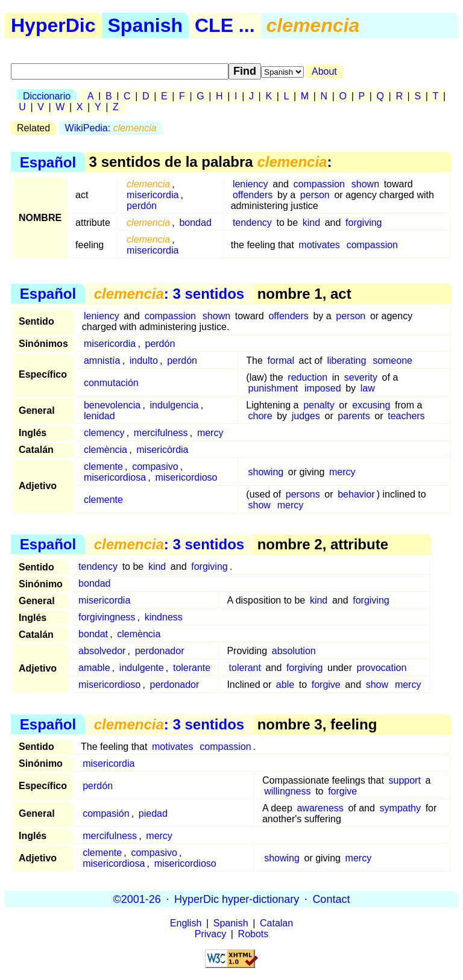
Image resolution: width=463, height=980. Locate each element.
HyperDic (53, 25)
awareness (320, 808)
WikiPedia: (111, 128)
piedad (153, 813)
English (186, 923)
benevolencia (112, 405)
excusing (371, 405)
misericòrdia (162, 450)
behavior (356, 494)
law (368, 388)
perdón (142, 206)
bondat (93, 634)
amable (94, 668)
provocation (382, 668)
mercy (210, 433)
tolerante (192, 668)
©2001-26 (137, 899)
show (260, 505)
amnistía (102, 360)
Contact (331, 899)
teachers (406, 416)
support (404, 780)
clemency (104, 433)
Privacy (210, 934)
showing (266, 472)
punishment (273, 388)
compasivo (155, 467)
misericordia (153, 195)
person (315, 195)
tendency (252, 223)
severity (361, 377)
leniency (250, 184)
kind (311, 223)
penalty (319, 405)
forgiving (364, 223)
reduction (307, 377)
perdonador (160, 651)
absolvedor (102, 651)
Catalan (276, 923)
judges (306, 416)
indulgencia (175, 405)
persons (303, 494)
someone (392, 360)
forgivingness (107, 617)
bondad (195, 223)
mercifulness (161, 433)
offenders (253, 195)
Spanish (145, 25)
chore (260, 416)
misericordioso (186, 477)
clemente (103, 467)
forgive (326, 685)
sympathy (400, 808)
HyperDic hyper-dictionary (237, 899)
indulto (144, 360)
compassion (319, 184)
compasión (106, 813)
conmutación (111, 383)
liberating (346, 360)
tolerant (245, 668)
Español (48, 162)
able (285, 685)
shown (365, 184)
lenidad (99, 416)
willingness (287, 791)
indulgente (142, 668)
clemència (106, 450)
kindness (164, 617)
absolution (294, 651)
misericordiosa (115, 477)
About (324, 71)
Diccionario (47, 96)
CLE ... (225, 25)
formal (281, 360)
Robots (254, 934)
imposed (323, 388)
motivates (319, 245)
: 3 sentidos (169, 294)
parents (354, 416)
